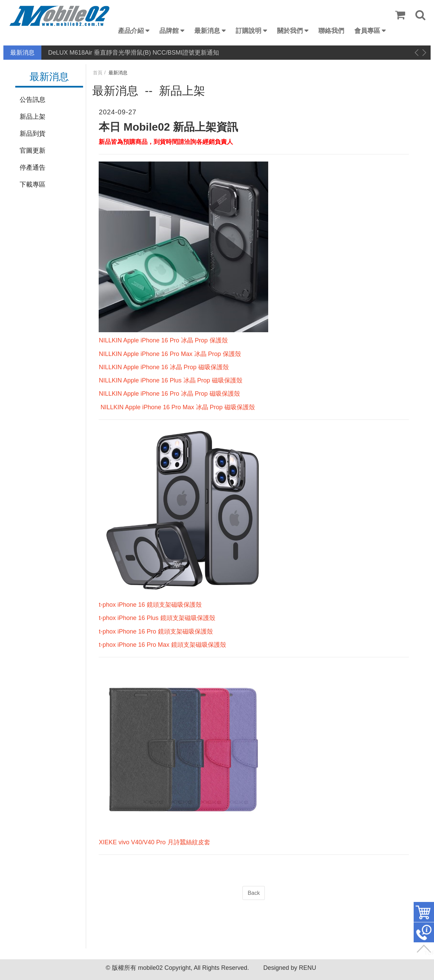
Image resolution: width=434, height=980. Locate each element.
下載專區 (33, 184)
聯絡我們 (331, 31)
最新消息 (207, 31)
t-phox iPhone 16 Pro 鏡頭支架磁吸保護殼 (156, 632)
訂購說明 (249, 31)
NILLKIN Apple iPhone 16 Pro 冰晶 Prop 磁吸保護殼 (169, 394)
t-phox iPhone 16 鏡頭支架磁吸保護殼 (150, 605)
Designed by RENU (290, 968)
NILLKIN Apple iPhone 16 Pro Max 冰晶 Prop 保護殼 (170, 354)
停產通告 (33, 167)
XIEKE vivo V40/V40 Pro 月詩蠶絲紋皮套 (154, 842)
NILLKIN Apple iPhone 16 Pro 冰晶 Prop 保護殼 (163, 340)
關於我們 (290, 31)
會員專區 (367, 31)
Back (254, 893)
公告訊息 (33, 100)
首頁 (98, 73)
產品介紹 (131, 31)
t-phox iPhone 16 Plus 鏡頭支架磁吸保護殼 (157, 618)
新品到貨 (33, 134)
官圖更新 (33, 150)
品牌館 (169, 31)
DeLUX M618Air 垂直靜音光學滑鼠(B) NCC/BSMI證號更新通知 (134, 53)
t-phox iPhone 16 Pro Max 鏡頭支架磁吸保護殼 (162, 645)
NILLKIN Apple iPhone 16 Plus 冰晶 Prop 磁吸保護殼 (170, 380)
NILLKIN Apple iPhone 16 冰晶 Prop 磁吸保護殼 (164, 367)
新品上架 (33, 117)
